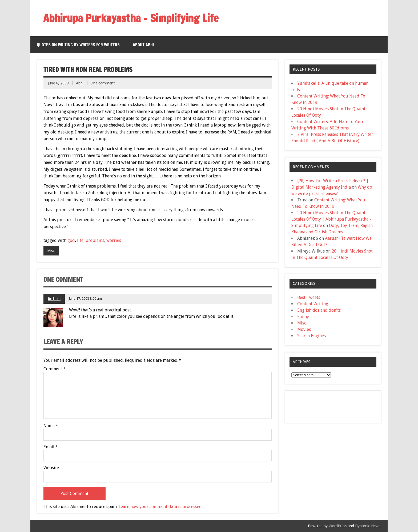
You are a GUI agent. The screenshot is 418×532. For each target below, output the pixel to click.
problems (95, 240)
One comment (103, 83)
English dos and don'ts (319, 310)
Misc (51, 251)
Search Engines (312, 336)
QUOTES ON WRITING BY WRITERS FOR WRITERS (78, 45)
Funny (303, 317)
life (80, 240)
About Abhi (143, 45)
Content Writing (313, 304)
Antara (54, 299)
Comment (55, 369)
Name (51, 426)
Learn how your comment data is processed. (161, 507)
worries (114, 240)
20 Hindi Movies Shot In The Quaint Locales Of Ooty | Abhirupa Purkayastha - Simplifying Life (331, 219)
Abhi (80, 83)
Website (51, 468)
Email (51, 447)
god (71, 240)
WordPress (338, 526)
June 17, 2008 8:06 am (85, 299)
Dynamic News (368, 526)
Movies (304, 329)
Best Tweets (309, 297)
